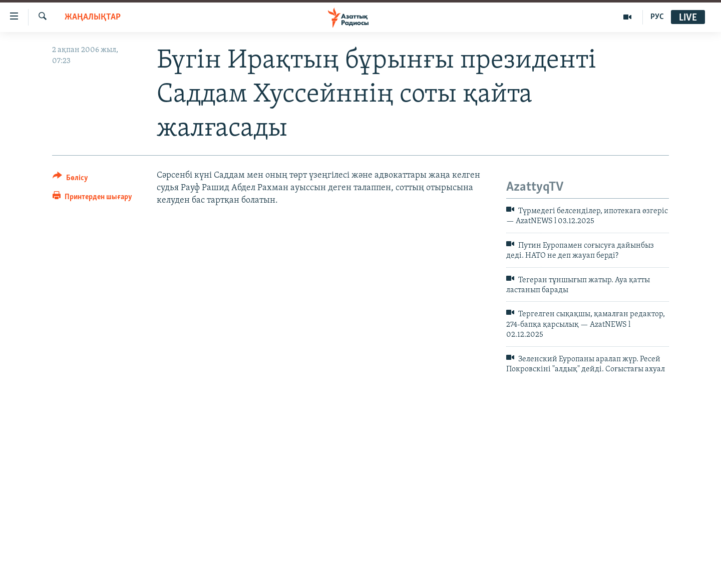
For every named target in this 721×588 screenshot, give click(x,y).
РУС (657, 17)
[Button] (70, 179)
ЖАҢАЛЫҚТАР (93, 17)
